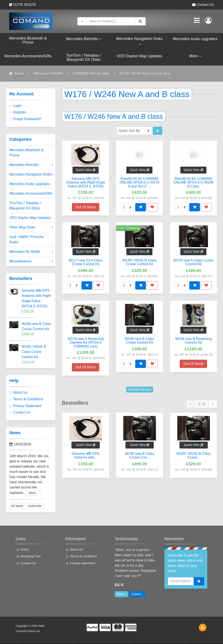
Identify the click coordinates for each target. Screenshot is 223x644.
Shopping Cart (30, 557)
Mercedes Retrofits (31, 165)
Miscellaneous (31, 262)
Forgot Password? (27, 119)
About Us (20, 393)
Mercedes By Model (31, 252)
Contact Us (205, 5)
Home (25, 550)
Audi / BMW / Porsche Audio (26, 240)
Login (17, 106)
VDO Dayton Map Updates (30, 218)
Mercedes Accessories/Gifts (31, 194)
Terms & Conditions (28, 400)
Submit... (137, 594)
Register (20, 113)
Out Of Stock (86, 207)
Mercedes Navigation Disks (31, 175)
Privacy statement (83, 564)
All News (17, 506)
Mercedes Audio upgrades (30, 184)
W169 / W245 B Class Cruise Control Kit (34, 352)
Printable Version (140, 390)
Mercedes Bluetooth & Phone (26, 153)
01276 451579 (24, 5)
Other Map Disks (31, 228)
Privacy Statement (27, 406)
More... (34, 493)
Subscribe (35, 506)
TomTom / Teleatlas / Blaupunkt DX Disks (25, 206)
